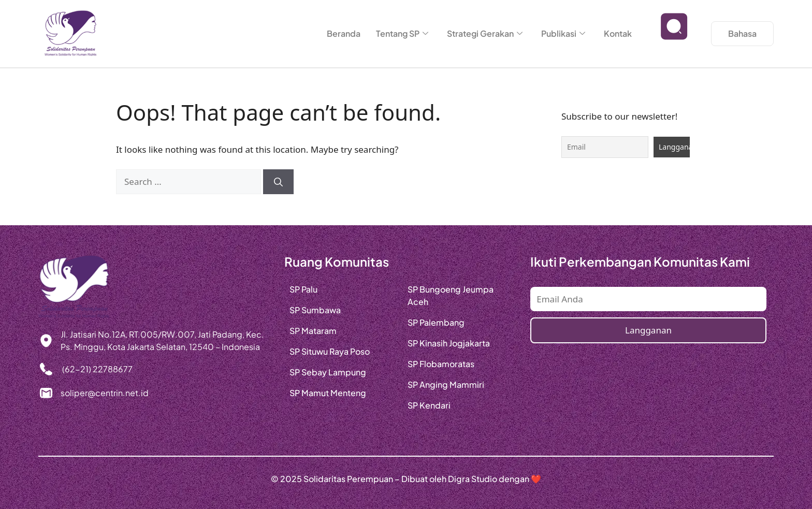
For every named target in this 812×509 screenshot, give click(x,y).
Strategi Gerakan (485, 33)
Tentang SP (402, 33)
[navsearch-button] (674, 34)
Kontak (618, 33)
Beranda (344, 33)
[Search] (278, 182)
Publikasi (563, 33)
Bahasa (742, 33)
